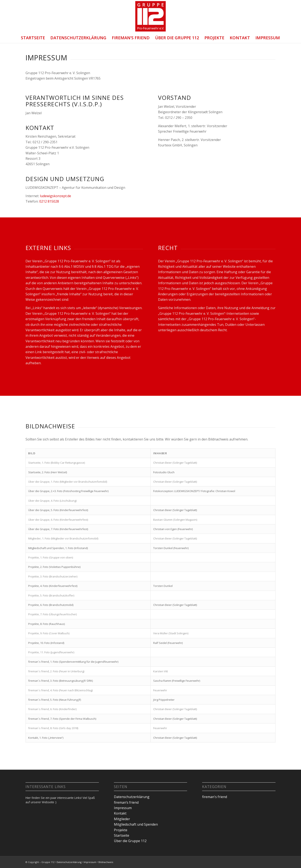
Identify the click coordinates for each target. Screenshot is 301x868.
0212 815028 (49, 201)
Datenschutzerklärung (78, 38)
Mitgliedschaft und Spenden (136, 824)
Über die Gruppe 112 (177, 38)
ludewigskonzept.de (55, 196)
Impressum (268, 38)
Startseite (33, 38)
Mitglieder (122, 819)
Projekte (214, 38)
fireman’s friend (131, 38)
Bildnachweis (106, 862)
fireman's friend (215, 797)
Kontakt (240, 38)
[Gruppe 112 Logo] (150, 16)
